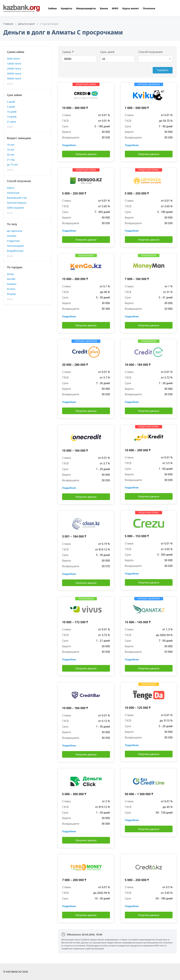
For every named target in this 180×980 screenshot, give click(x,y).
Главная (8, 24)
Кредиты (66, 8)
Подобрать (163, 70)
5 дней (11, 102)
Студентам (13, 241)
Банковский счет (17, 198)
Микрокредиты (86, 8)
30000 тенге (14, 73)
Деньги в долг (26, 24)
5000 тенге (13, 59)
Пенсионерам (15, 246)
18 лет (11, 145)
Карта (10, 188)
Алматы (12, 284)
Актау (10, 274)
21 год (11, 159)
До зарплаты (15, 231)
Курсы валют (130, 8)
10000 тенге (14, 63)
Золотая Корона (17, 203)
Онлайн (12, 236)
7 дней (11, 107)
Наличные (13, 193)
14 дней (12, 117)
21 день (12, 122)
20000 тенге (14, 68)
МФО (115, 8)
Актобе (11, 279)
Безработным (15, 251)
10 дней (12, 112)
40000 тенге (14, 78)
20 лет (11, 155)
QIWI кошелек (15, 208)
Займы (52, 8)
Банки (104, 8)
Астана (11, 289)
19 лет (11, 150)
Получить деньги (86, 154)
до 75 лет (13, 164)
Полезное (149, 8)
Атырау (11, 294)
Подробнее (69, 145)
